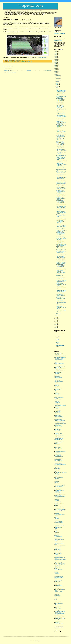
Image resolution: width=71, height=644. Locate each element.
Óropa (56, 530)
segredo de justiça (58, 585)
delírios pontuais (58, 415)
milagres (57, 505)
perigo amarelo (58, 548)
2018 (56, 64)
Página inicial (29, 70)
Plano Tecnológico (58, 552)
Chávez (57, 399)
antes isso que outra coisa (60, 371)
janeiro (58, 315)
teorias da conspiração (59, 604)
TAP (56, 600)
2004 (56, 326)
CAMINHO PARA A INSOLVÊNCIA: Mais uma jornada (61, 285)
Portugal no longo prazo (60, 345)
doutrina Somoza (58, 429)
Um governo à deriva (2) (60, 293)
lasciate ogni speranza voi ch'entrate (26, 62)
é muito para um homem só (60, 432)
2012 (56, 73)
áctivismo (57, 365)
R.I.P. (56, 568)
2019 (56, 62)
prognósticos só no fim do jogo (60, 560)
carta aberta (57, 395)
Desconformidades (58, 419)
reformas (57, 572)
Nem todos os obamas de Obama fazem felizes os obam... (61, 159)
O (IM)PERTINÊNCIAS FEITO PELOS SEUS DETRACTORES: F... (60, 100)
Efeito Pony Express (59, 440)
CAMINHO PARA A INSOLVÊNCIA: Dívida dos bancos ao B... (61, 175)
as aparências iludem (59, 379)
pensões (57, 545)
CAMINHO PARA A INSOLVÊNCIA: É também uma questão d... (61, 122)
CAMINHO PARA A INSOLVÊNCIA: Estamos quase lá (61, 308)
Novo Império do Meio (59, 523)
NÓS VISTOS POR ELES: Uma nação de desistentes (61, 116)
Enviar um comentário (9, 68)
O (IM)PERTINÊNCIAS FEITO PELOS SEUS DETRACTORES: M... (60, 144)
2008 (56, 320)
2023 (56, 56)
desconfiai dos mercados (59, 418)
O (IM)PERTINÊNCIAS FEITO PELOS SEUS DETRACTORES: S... (60, 202)
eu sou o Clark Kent (59, 462)
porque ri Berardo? (58, 553)
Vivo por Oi (57, 620)
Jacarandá (57, 343)
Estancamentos (58, 455)
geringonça (57, 467)
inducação (19, 62)
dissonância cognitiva (59, 427)
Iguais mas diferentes (59, 477)
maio (57, 86)
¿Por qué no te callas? (60, 141)
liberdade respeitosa (59, 495)
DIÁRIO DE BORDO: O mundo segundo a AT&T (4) (61, 295)
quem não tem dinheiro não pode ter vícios (60, 565)
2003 (56, 328)
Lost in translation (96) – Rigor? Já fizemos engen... (61, 150)
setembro (58, 80)
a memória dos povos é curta (60, 356)
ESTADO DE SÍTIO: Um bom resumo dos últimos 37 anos (61, 281)
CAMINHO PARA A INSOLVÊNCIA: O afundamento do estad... (61, 272)
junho (57, 85)
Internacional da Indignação (60, 485)
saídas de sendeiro (58, 580)
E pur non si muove (59, 433)
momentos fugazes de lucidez (60, 509)
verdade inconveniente (59, 617)
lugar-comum (57, 499)
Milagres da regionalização (60, 507)
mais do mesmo (58, 502)
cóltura (56, 404)
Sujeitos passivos (58, 597)
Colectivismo (57, 403)
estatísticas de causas (59, 458)
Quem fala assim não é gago (60, 564)
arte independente (58, 375)
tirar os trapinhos (58, 606)
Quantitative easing (59, 562)
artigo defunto (58, 376)
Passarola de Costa (59, 537)
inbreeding (57, 479)
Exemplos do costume (60, 274)
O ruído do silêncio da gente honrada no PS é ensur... (61, 219)
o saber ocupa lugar (59, 527)
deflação (57, 414)
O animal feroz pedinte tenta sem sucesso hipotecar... (61, 91)
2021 (56, 59)
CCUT (56, 396)
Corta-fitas (58, 340)
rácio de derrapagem (59, 570)
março (58, 89)
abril (57, 88)
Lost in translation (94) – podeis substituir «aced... (61, 257)
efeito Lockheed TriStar (59, 438)
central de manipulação (59, 397)
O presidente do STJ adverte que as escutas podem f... (61, 172)
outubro (58, 79)
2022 (56, 58)
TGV (56, 605)
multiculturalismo (58, 512)
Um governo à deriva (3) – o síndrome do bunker (61, 250)
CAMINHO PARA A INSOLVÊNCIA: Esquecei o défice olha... (61, 126)
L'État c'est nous (58, 489)
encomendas (57, 445)
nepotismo (57, 519)
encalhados (57, 443)
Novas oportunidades (59, 521)
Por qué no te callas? (60, 305)
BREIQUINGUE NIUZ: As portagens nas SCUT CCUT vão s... (61, 94)
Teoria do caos (58, 602)
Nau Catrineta (58, 516)
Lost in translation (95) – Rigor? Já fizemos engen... (61, 237)
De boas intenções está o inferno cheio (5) (61, 228)
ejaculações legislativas (59, 441)
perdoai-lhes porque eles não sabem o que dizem (60, 546)
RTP (56, 579)
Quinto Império (58, 567)
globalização (57, 470)
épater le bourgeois (59, 449)
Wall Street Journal (43, 58)
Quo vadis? (58, 224)
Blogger (39, 641)
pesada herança (58, 549)
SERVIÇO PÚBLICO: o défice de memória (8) (61, 97)
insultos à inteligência (59, 484)
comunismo (57, 407)
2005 (56, 325)
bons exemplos (58, 389)
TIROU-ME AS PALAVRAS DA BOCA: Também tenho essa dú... (61, 212)
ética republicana (58, 459)
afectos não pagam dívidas (60, 366)
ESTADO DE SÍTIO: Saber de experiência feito (61, 231)
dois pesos (57, 428)
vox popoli (57, 622)
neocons (57, 517)
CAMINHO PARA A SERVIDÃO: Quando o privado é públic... (61, 242)
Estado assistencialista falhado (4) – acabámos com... (61, 216)
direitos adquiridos (58, 426)
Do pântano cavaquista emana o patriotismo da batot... (61, 119)
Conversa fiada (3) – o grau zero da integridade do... (61, 180)
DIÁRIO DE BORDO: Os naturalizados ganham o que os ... (61, 260)
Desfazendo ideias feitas (59, 422)
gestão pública (58, 469)
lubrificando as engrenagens (60, 497)
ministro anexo (58, 508)
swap (56, 598)
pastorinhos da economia (60, 539)
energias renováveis (59, 446)
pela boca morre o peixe (59, 543)
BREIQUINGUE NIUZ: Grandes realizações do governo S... (61, 198)
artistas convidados (59, 378)
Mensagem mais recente (8, 70)
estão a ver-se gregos (59, 457)
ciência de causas (58, 400)
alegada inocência (58, 367)
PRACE (57, 555)
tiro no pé (57, 607)
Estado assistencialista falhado (12, 62)
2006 (56, 323)
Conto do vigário (58, 410)
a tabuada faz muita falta (59, 361)
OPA (56, 529)
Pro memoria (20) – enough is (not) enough (61, 239)
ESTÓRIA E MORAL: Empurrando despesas (61, 247)
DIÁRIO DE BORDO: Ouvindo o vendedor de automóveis (61, 222)
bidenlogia (57, 386)
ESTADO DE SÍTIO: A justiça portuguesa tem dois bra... (61, 226)
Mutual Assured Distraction (60, 515)
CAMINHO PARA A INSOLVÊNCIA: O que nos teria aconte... (61, 164)
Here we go (57, 475)
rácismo (57, 571)
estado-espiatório (58, 454)
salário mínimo (58, 582)
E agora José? (58, 431)
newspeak (57, 520)
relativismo (57, 574)
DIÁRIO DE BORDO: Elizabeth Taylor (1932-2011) (61, 147)
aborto (56, 362)
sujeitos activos (58, 596)
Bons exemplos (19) (60, 276)
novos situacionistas (59, 524)
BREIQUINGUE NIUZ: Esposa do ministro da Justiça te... (60, 192)
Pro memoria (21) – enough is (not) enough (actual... (61, 185)
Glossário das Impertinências (60, 34)
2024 (56, 55)
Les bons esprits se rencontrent (61, 494)
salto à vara (57, 583)
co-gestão (57, 401)
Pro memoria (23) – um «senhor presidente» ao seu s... (61, 136)
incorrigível (57, 481)
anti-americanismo (58, 372)
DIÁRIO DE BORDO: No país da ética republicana (61, 178)
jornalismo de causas (59, 487)
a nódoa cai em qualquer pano (60, 357)
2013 (56, 71)
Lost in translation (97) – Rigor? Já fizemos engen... (61, 139)
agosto (58, 82)
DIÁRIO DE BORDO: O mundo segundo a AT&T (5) (61, 288)
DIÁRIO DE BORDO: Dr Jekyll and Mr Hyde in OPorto (60, 113)
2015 (56, 68)
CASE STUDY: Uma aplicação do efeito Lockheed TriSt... (60, 103)
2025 (56, 53)
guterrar (57, 471)
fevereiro (58, 314)
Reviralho (57, 575)
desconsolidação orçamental (60, 421)
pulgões (57, 561)
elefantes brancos (58, 442)
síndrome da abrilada (59, 592)
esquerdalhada (58, 450)
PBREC (57, 541)
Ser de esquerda (58, 588)
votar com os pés (58, 621)
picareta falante (58, 551)
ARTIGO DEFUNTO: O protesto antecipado (60, 167)
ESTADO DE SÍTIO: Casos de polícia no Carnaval (61, 263)
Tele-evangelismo (58, 601)
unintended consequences (60, 616)
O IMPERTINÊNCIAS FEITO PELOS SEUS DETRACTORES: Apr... (61, 278)
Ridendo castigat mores (59, 578)
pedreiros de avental (59, 542)
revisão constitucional (59, 576)
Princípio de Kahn (58, 556)
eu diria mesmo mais (59, 461)
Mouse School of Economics (60, 511)
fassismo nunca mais (59, 466)
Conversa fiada (58, 411)
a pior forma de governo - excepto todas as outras (60, 359)
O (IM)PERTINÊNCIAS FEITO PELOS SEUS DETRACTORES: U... (60, 266)
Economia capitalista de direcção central (59, 436)
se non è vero (58, 584)
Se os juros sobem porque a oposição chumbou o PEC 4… (61, 110)
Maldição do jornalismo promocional (59, 504)
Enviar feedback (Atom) (12, 72)
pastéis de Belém (58, 538)
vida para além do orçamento (60, 618)
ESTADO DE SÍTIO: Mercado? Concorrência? (61, 131)
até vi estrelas (58, 380)
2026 (56, 52)
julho (57, 83)
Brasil (56, 391)
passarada (57, 535)
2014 (56, 70)
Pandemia (57, 534)
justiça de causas (58, 488)
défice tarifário (58, 413)
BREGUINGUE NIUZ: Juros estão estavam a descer (61, 205)
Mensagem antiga (48, 70)
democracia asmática (59, 417)
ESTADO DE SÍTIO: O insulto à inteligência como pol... (61, 133)
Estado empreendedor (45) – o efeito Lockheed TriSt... (61, 269)
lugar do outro (58, 498)
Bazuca (56, 383)
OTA (56, 531)
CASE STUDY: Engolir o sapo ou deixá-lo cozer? (61, 252)
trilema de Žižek (58, 609)
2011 (56, 74)
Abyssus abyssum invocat (60, 364)
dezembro (58, 76)
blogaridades (57, 387)
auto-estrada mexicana (59, 382)
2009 (56, 319)
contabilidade (57, 409)
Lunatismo (57, 501)
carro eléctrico (58, 393)
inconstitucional (58, 480)
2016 (56, 67)
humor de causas (58, 476)
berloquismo (57, 384)
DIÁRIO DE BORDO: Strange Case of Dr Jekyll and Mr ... (61, 245)
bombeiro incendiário (59, 388)
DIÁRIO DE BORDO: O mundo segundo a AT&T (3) (61, 311)
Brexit (56, 392)
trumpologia (57, 610)
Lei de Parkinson (58, 493)
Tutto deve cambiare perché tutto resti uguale (60, 612)
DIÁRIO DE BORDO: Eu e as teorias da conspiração (61, 207)
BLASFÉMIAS (58, 337)
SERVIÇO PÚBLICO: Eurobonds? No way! (60, 301)
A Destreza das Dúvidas (60, 334)
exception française (59, 463)
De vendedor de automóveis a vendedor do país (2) (61, 291)
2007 (56, 322)
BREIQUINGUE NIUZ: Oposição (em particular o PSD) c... (61, 195)
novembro (58, 77)
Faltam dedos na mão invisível (60, 465)
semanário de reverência (59, 587)
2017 (56, 65)
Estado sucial (57, 453)
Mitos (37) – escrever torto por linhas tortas (61, 209)
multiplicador (57, 513)
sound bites (57, 594)
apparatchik (57, 374)
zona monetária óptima (59, 624)
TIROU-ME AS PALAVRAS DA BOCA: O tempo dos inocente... (61, 188)
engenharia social (58, 447)
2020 (56, 61)
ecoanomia (57, 435)
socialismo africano (58, 593)
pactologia (57, 533)
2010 (56, 317)
